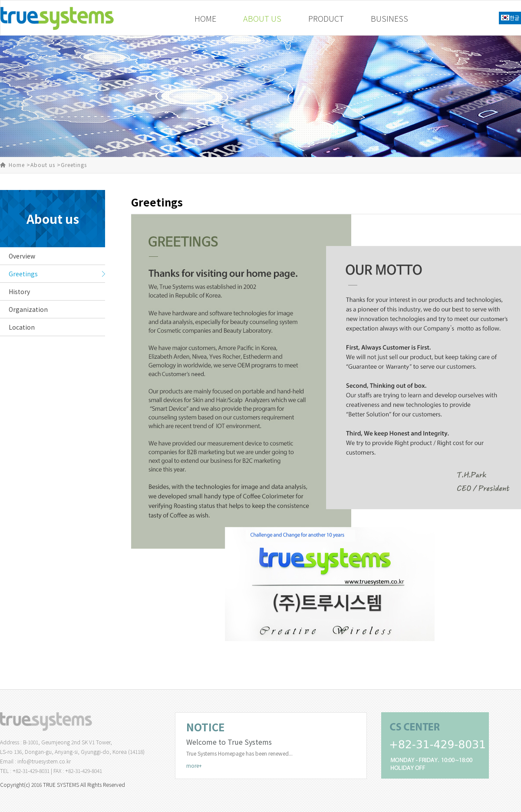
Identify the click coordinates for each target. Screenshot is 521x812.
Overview (22, 256)
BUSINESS (389, 18)
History (19, 291)
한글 (514, 18)
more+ (194, 765)
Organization (28, 309)
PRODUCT (326, 18)
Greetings (23, 274)
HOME (205, 18)
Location (22, 327)
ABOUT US (262, 18)
